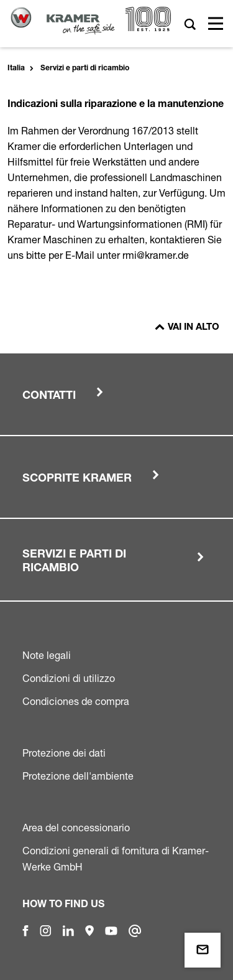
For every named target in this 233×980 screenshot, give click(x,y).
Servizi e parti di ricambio (85, 68)
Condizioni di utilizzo (69, 678)
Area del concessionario (76, 828)
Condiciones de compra (76, 701)
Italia (16, 68)
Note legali (47, 655)
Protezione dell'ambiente (78, 776)
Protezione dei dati (64, 753)
